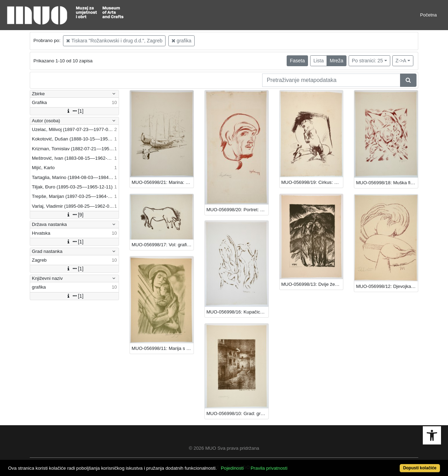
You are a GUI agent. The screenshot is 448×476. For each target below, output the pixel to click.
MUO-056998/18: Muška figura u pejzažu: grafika (387, 183)
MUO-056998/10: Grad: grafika (237, 413)
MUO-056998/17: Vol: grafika (162, 245)
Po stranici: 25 (367, 61)
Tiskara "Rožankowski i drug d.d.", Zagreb (114, 41)
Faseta (297, 61)
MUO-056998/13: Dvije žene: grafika (312, 284)
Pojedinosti (232, 468)
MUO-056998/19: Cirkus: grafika (312, 182)
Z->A (401, 61)
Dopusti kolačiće (420, 468)
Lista (318, 61)
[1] (75, 111)
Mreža (337, 61)
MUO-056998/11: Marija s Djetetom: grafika (163, 348)
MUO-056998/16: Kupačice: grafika (237, 312)
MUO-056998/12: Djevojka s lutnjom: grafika (387, 286)
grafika (181, 41)
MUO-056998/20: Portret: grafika (237, 210)
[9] (75, 215)
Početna (428, 15)
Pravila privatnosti (269, 468)
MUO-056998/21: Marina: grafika (163, 182)
